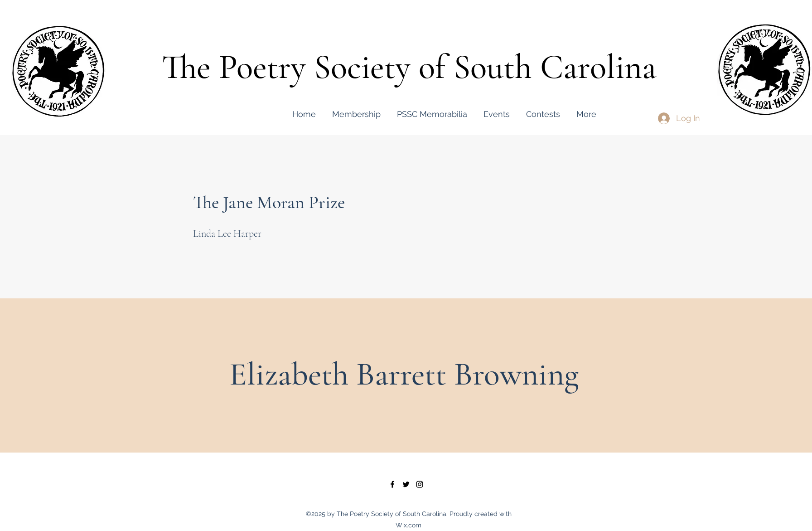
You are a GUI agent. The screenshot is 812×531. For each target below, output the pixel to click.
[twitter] (406, 484)
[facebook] (392, 484)
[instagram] (420, 484)
